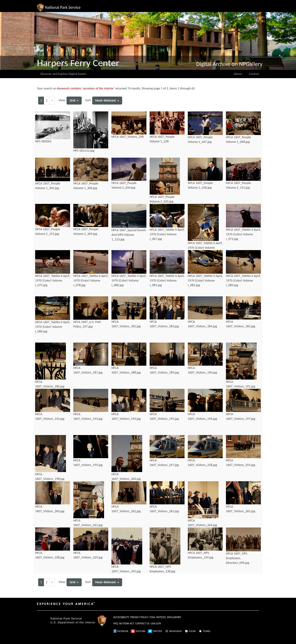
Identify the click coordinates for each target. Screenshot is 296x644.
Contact (254, 74)
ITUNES (204, 631)
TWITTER (155, 631)
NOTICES (161, 617)
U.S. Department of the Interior (73, 623)
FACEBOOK (121, 631)
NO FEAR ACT (127, 623)
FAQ (116, 623)
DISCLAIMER (174, 617)
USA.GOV (156, 623)
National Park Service (66, 619)
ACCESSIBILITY (121, 617)
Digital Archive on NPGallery (229, 64)
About (238, 74)
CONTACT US (142, 623)
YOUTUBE (138, 631)
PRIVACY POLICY (139, 617)
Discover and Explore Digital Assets (63, 74)
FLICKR (190, 631)
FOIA (152, 617)
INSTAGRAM (173, 631)
